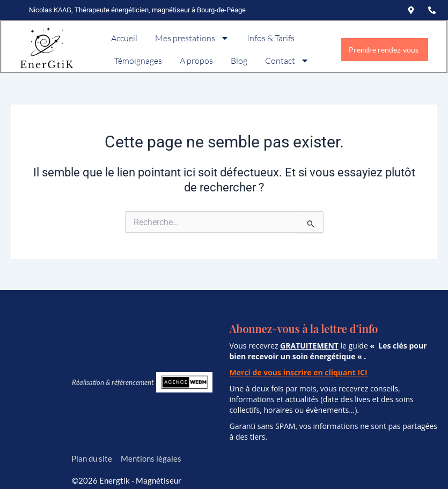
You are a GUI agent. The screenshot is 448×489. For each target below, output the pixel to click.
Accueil (124, 38)
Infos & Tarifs (271, 38)
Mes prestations (192, 38)
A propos (196, 61)
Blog (239, 61)
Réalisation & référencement (113, 382)
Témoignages (138, 61)
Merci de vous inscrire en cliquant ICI (299, 372)
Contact (287, 61)
